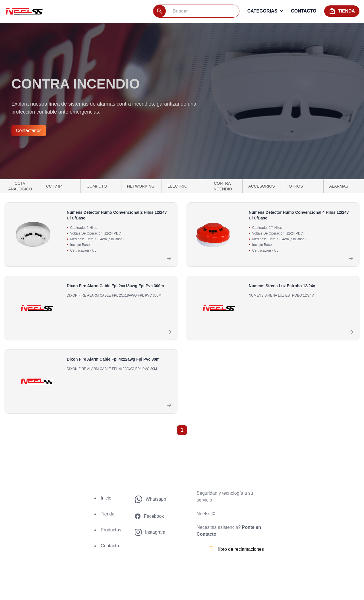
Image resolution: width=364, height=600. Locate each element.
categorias (265, 11)
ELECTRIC (177, 186)
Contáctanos (29, 131)
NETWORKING (141, 186)
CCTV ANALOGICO (20, 186)
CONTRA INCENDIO (222, 186)
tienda (342, 11)
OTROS (296, 186)
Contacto (110, 546)
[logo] (24, 11)
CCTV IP (54, 186)
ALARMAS (339, 186)
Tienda (107, 514)
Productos (111, 530)
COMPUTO (97, 186)
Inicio (106, 498)
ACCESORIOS (261, 186)
